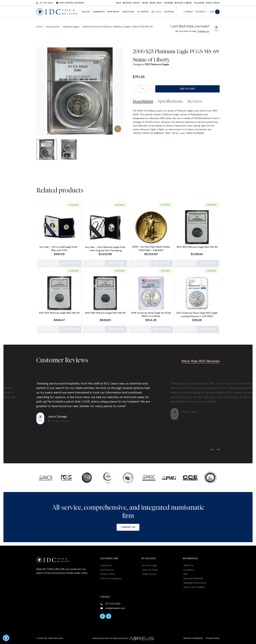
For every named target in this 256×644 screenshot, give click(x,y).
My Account (107, 568)
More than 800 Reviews (201, 360)
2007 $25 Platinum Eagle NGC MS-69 (59, 312)
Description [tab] (143, 101)
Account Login (150, 564)
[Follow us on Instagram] (109, 615)
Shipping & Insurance (195, 581)
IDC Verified (143, 12)
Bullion (86, 12)
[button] (6, 638)
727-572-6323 (46, 3)
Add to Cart (187, 89)
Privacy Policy (108, 573)
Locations (169, 12)
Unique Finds (128, 12)
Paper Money (113, 12)
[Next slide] (218, 448)
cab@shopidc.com (115, 607)
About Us (188, 564)
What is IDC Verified (194, 586)
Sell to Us (156, 12)
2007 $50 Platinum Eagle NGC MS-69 (197, 247)
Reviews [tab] (195, 101)
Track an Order (150, 568)
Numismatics (99, 12)
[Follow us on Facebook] (103, 615)
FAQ (185, 573)
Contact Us (128, 526)
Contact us (203, 31)
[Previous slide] (212, 448)
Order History (149, 573)
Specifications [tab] (170, 101)
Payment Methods (193, 577)
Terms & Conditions (111, 577)
